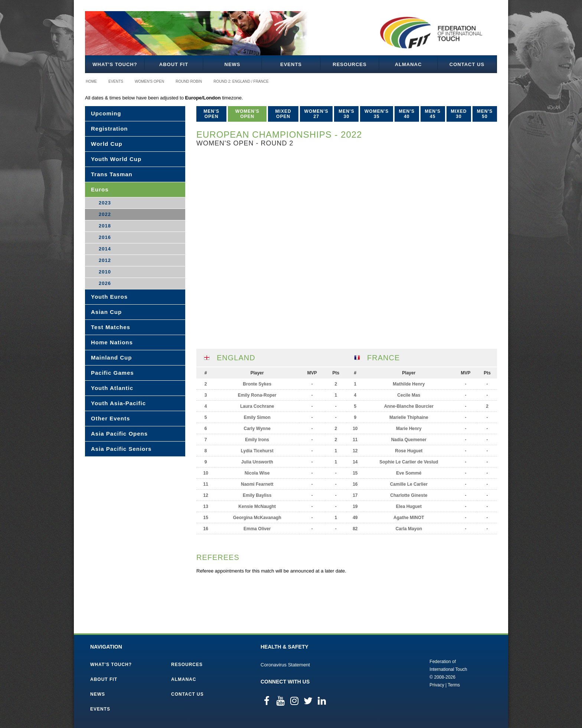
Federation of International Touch (399, 673)
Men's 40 (407, 114)
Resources (349, 64)
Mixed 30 (459, 114)
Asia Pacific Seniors (121, 449)
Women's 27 (316, 114)
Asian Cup (106, 312)
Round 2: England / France (241, 81)
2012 (105, 260)
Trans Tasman (112, 174)
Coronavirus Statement (285, 665)
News (233, 64)
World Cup (107, 144)
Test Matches (111, 327)
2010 (105, 272)
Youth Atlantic (112, 388)
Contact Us (467, 64)
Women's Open (149, 81)
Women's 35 (377, 114)
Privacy (437, 685)
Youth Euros (109, 297)
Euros (100, 189)
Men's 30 (346, 114)
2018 (105, 226)
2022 (105, 214)
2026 (105, 283)
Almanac (408, 64)
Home (91, 81)
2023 (105, 203)
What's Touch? (115, 64)
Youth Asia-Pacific (118, 403)
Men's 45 (433, 114)
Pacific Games (112, 373)
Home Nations (112, 342)
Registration (109, 129)
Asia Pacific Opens (119, 434)
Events (291, 64)
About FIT (174, 64)
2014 (105, 249)
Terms (454, 685)
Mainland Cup (111, 358)
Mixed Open (283, 114)
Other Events (110, 418)
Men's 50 (485, 114)
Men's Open (211, 114)
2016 (105, 237)
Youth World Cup (116, 159)
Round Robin (189, 81)
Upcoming (106, 113)
